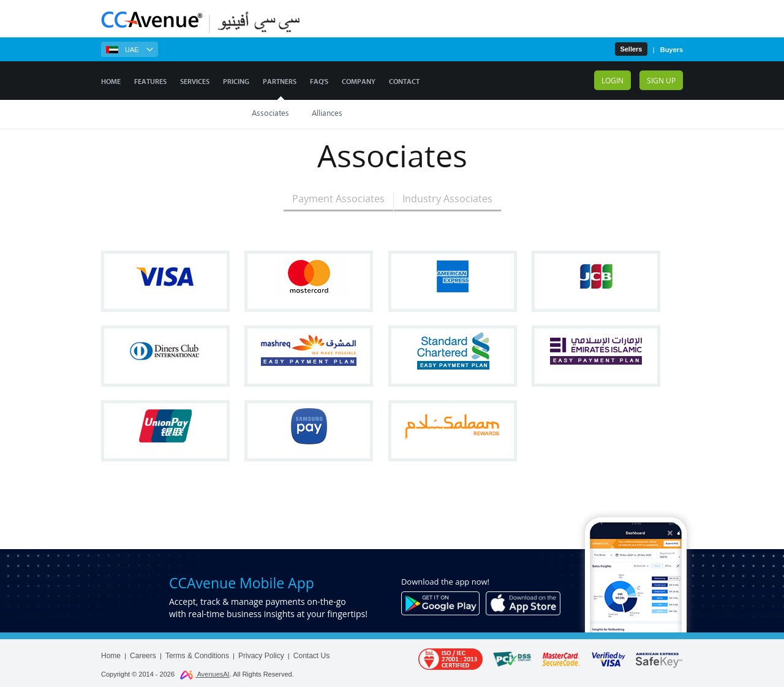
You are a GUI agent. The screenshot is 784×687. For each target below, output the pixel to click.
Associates (270, 112)
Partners (280, 82)
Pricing (236, 82)
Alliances (327, 112)
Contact (404, 82)
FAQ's (319, 82)
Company (359, 82)
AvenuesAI (205, 674)
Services (195, 82)
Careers (143, 656)
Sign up (661, 80)
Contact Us (311, 656)
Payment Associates (338, 199)
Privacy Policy (261, 656)
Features (150, 82)
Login (612, 80)
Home (111, 82)
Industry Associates (447, 199)
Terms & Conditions (197, 656)
